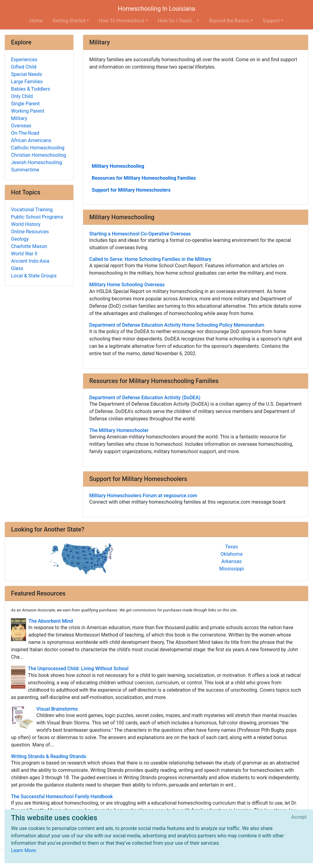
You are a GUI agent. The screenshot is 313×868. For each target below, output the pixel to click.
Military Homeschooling (118, 166)
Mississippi (232, 569)
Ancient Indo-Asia (30, 261)
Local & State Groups (34, 276)
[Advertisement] (196, 116)
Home (36, 21)
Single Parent (25, 104)
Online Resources (30, 232)
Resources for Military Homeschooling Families (144, 178)
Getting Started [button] (69, 21)
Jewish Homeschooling (37, 162)
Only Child (22, 96)
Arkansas (232, 561)
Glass (17, 268)
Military (19, 118)
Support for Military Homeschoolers (131, 190)
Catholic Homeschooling (38, 148)
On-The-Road (25, 133)
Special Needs (26, 74)
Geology (20, 239)
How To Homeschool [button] (122, 21)
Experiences (24, 60)
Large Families (27, 82)
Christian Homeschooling (39, 155)
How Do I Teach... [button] (177, 21)
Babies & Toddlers (31, 89)
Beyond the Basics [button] (229, 21)
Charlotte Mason (29, 246)
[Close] (299, 817)
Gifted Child (24, 67)
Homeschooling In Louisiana (157, 9)
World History (26, 224)
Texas (231, 547)
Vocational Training (32, 210)
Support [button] (271, 21)
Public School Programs (37, 217)
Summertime (25, 170)
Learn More (23, 850)
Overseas (21, 126)
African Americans (31, 140)
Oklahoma (231, 554)
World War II (24, 254)
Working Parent (28, 111)
